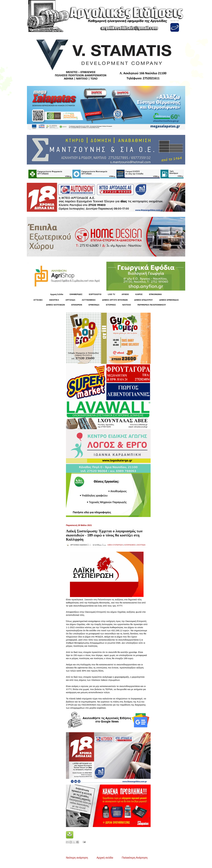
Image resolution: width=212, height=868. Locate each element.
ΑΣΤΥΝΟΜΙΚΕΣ (89, 300)
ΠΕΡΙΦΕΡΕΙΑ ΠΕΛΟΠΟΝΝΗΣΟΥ (152, 305)
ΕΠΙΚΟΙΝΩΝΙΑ (155, 294)
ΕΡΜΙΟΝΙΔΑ (94, 305)
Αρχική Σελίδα (57, 294)
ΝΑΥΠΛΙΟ (127, 305)
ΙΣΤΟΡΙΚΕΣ (111, 305)
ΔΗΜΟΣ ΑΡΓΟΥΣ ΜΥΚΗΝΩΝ (115, 300)
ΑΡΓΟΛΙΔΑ (70, 300)
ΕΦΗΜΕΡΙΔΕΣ (76, 294)
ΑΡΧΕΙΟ (125, 294)
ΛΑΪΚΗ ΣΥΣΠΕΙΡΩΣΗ (115, 545)
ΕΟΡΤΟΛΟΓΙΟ (95, 294)
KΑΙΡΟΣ (139, 294)
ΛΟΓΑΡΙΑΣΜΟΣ (130, 545)
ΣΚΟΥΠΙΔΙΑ (141, 545)
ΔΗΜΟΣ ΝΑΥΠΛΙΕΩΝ (56, 305)
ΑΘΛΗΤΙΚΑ (54, 300)
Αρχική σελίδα (105, 858)
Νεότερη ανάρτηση (77, 858)
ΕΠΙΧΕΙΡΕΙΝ (77, 305)
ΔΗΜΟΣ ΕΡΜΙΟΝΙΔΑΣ (169, 300)
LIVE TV (112, 294)
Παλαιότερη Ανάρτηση (135, 858)
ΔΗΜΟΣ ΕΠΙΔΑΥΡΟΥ (143, 300)
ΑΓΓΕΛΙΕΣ (38, 300)
